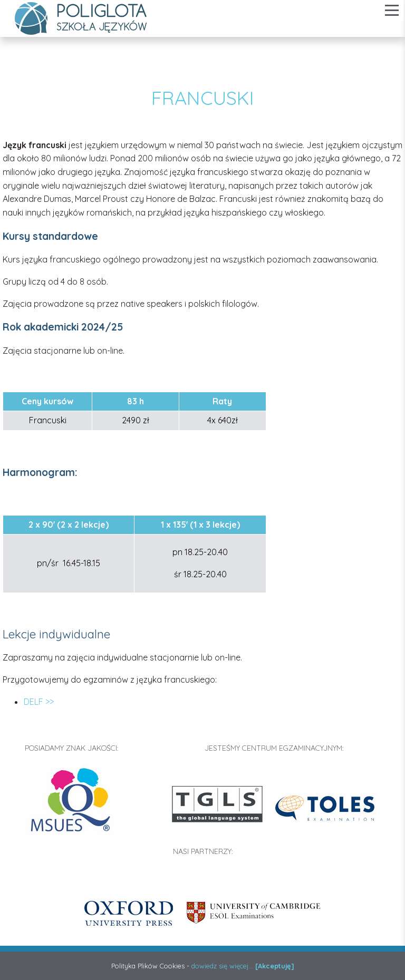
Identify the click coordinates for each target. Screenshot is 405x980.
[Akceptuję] (275, 966)
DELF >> (39, 702)
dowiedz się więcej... (222, 966)
